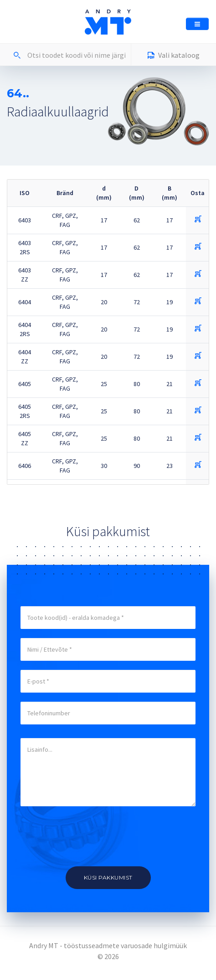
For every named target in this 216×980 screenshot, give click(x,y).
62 (137, 220)
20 (104, 302)
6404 (25, 302)
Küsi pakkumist (108, 877)
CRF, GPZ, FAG (65, 220)
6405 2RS (25, 411)
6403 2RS (25, 247)
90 (137, 466)
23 (170, 466)
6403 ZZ (25, 275)
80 (137, 384)
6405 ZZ (25, 438)
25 (104, 384)
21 (170, 384)
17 (104, 220)
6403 (25, 220)
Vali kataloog (174, 56)
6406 (25, 466)
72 (137, 302)
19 (170, 302)
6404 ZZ (25, 357)
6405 (25, 384)
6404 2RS (25, 329)
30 (104, 466)
